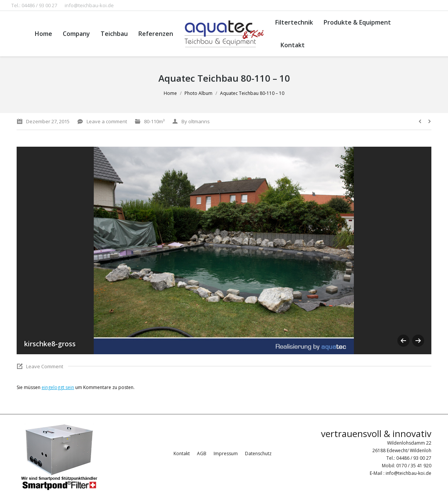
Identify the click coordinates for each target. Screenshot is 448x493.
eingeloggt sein (58, 387)
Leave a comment (107, 121)
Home (170, 93)
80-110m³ (154, 121)
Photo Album (198, 93)
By (196, 121)
